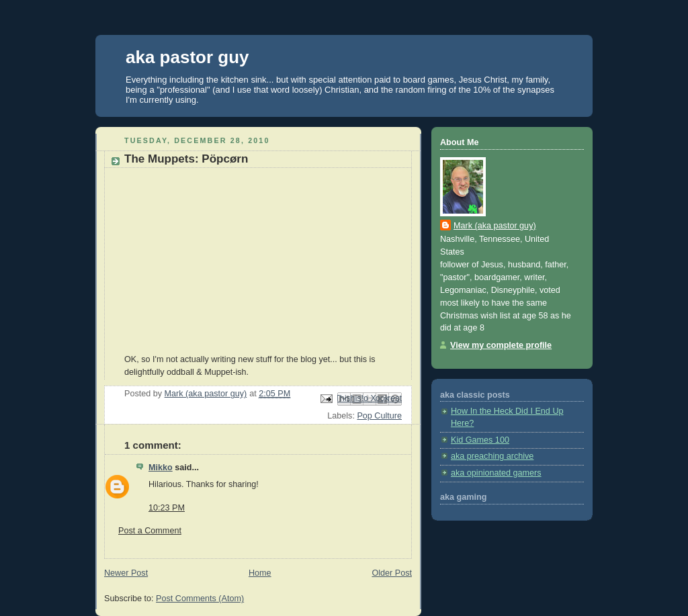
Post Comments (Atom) (200, 599)
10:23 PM (167, 508)
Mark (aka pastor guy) (495, 226)
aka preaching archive (492, 456)
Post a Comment (150, 531)
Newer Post (126, 573)
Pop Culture (379, 416)
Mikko (161, 468)
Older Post (392, 573)
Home (260, 573)
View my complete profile (501, 345)
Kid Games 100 (480, 440)
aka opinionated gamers (496, 473)
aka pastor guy (187, 57)
